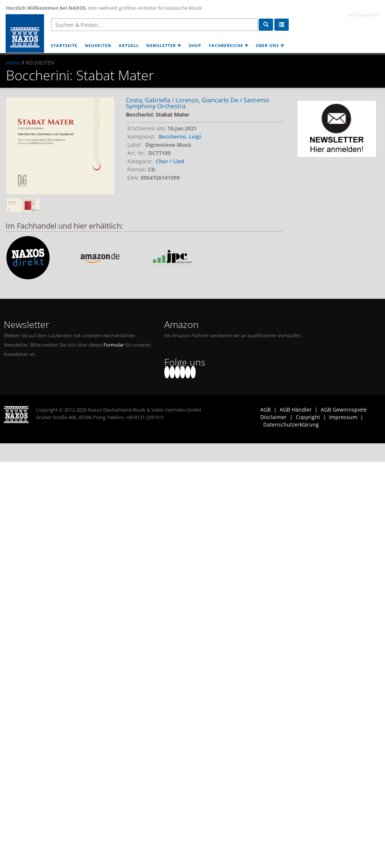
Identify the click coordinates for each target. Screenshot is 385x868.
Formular (114, 345)
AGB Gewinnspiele (344, 410)
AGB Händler (296, 410)
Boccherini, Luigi (180, 137)
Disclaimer (274, 417)
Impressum (343, 417)
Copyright (308, 417)
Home (13, 63)
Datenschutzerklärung (291, 424)
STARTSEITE (64, 45)
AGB (266, 410)
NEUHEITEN (98, 45)
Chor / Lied (170, 161)
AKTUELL (129, 45)
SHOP (195, 45)
